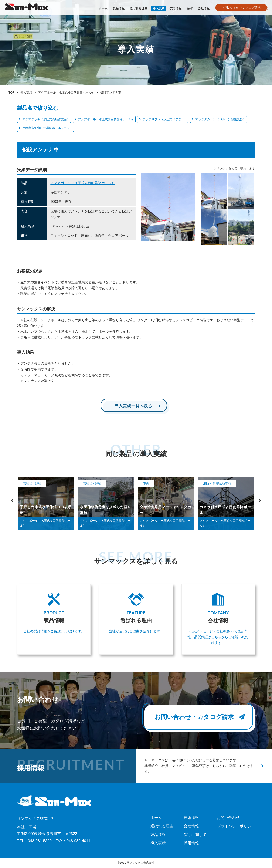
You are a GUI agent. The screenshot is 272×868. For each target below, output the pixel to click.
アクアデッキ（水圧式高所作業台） (46, 119)
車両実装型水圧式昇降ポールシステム (48, 128)
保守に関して (195, 835)
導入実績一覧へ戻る (133, 406)
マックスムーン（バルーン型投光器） (221, 119)
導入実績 (159, 8)
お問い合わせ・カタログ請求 (200, 717)
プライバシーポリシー (236, 826)
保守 (190, 8)
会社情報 (204, 8)
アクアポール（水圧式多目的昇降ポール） (106, 119)
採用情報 (191, 843)
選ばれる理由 (139, 8)
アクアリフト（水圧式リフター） (165, 119)
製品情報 (119, 8)
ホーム (103, 8)
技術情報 (176, 8)
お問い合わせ (228, 818)
